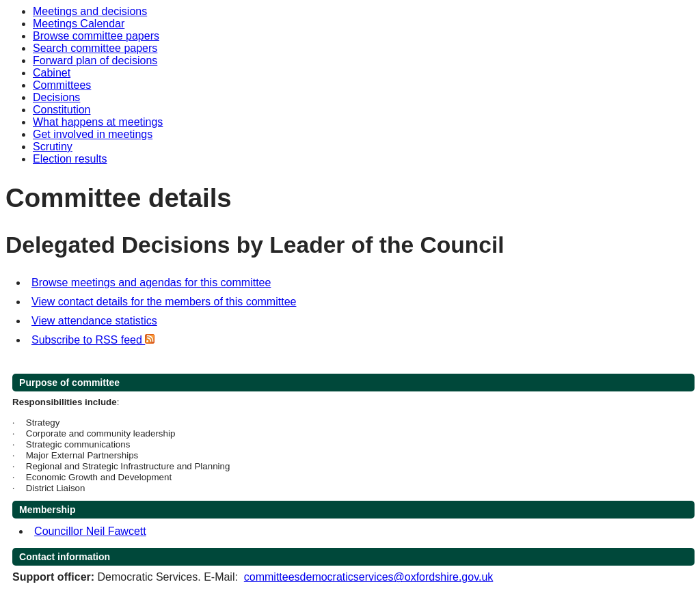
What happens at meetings (98, 122)
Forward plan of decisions (95, 60)
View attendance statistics (94, 321)
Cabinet (52, 73)
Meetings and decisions (90, 11)
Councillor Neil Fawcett (90, 531)
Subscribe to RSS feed (93, 340)
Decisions (56, 97)
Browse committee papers (96, 36)
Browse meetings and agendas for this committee (151, 282)
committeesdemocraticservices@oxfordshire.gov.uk (369, 577)
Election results (70, 159)
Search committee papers (95, 48)
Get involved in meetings (93, 134)
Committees (62, 85)
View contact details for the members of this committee (164, 302)
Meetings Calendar (79, 24)
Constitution (62, 110)
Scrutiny (53, 147)
